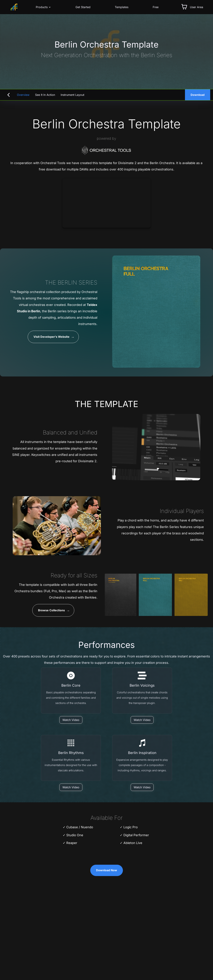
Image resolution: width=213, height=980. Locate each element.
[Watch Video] (71, 720)
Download (198, 95)
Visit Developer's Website (52, 337)
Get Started (83, 7)
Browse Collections (52, 610)
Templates (122, 7)
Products (43, 7)
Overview (23, 95)
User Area (197, 7)
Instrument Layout (72, 95)
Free (156, 7)
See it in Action (45, 95)
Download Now (107, 870)
